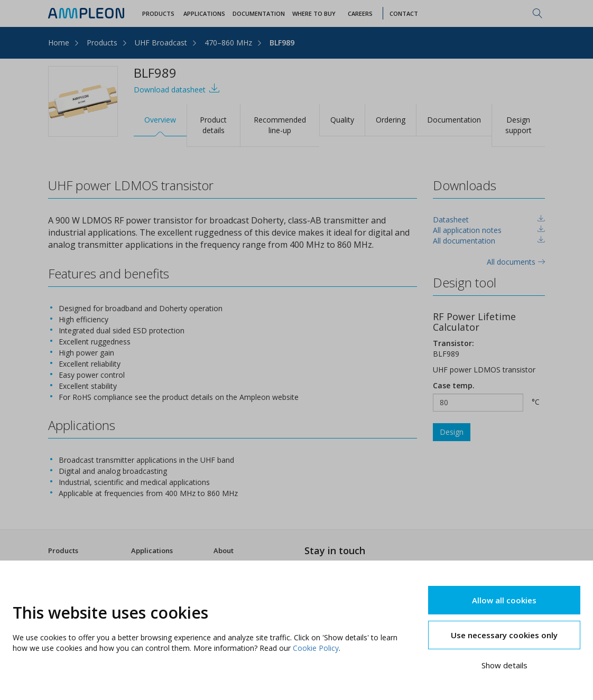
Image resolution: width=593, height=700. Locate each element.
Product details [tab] (213, 125)
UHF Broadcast (161, 43)
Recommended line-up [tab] (280, 125)
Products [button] (158, 13)
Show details (504, 665)
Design (452, 432)
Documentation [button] (259, 13)
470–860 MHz (228, 43)
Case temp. (454, 385)
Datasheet (451, 220)
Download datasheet (177, 88)
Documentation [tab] (454, 120)
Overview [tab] (160, 120)
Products (102, 43)
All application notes (467, 230)
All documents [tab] (516, 262)
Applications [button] (204, 13)
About (224, 550)
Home (59, 43)
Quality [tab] (342, 120)
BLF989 (282, 43)
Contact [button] (404, 13)
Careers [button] (360, 13)
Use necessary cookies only (504, 635)
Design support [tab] (518, 125)
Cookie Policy (316, 648)
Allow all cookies (504, 600)
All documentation (464, 241)
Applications (152, 550)
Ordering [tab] (391, 120)
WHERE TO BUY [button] (314, 13)
